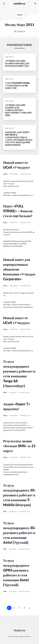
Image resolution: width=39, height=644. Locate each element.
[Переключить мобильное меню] (4, 4)
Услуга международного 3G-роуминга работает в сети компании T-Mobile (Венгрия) (19, 495)
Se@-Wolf (9, 57)
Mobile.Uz (19, 3)
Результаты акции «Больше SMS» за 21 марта (19, 446)
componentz (26, 636)
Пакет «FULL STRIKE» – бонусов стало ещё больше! (18, 211)
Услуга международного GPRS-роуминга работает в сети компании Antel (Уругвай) (16, 573)
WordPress (12, 636)
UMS (5, 393)
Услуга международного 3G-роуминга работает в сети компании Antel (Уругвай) (19, 533)
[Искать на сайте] (35, 4)
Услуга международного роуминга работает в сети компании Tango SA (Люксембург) (19, 374)
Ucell (5, 174)
